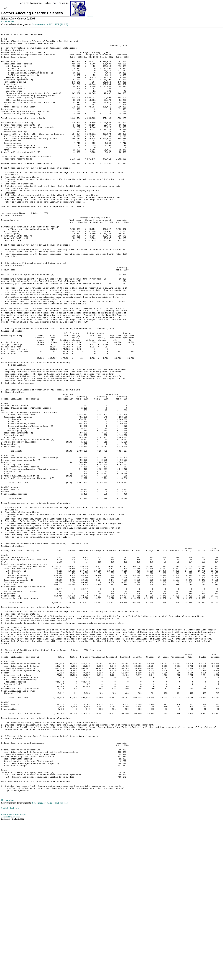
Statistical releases (10, 960)
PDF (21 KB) (62, 24)
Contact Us (16, 969)
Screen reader (39, 24)
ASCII (50, 24)
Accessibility (6, 969)
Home (3, 967)
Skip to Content (90, 16)
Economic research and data (17, 967)
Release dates (8, 22)
